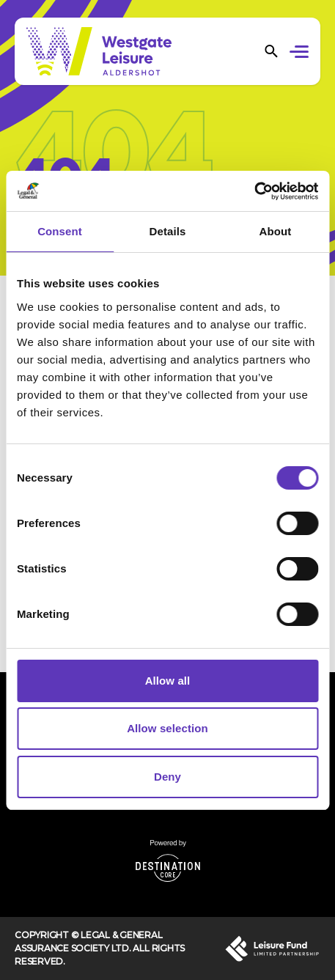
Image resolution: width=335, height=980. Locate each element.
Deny (167, 777)
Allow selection (167, 728)
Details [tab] (168, 231)
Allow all (168, 681)
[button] (302, 54)
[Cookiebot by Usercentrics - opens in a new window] (254, 191)
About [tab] (276, 231)
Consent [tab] (60, 231)
